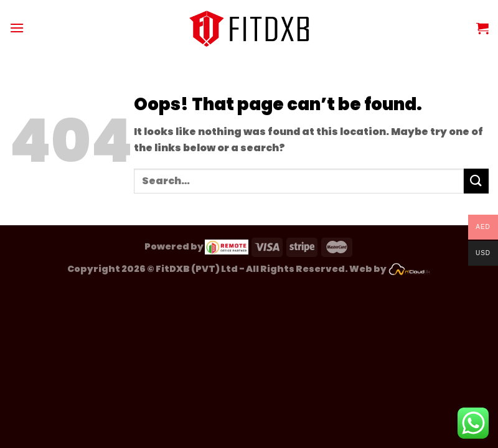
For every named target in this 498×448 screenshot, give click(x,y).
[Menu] (17, 28)
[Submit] (476, 181)
